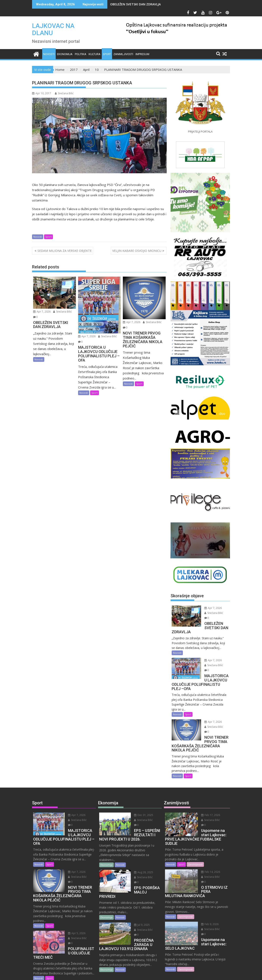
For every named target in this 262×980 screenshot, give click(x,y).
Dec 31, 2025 (138, 800)
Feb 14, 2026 (205, 852)
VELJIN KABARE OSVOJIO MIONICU (137, 251)
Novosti (49, 54)
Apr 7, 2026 (42, 312)
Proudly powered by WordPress (102, 973)
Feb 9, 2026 (204, 899)
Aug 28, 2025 (138, 852)
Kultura (95, 54)
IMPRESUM (142, 54)
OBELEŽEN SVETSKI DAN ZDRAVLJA (135, 4)
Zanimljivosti (123, 54)
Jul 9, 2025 (137, 896)
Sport (107, 54)
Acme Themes (173, 973)
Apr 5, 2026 (72, 908)
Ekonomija (65, 54)
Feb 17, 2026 (205, 800)
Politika (81, 54)
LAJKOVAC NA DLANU (53, 29)
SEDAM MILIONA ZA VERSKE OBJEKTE (65, 251)
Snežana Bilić (64, 93)
